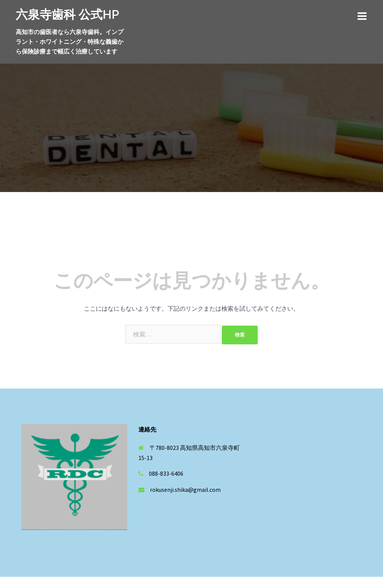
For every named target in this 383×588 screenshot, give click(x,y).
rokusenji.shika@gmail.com (185, 490)
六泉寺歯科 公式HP (67, 14)
